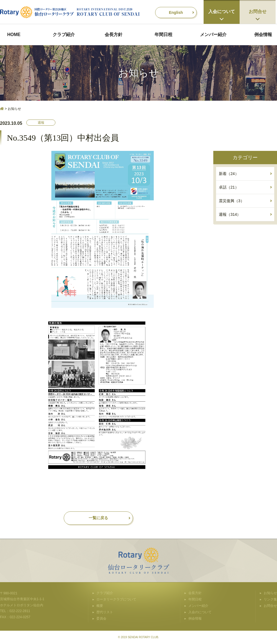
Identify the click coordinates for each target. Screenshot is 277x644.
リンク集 (270, 599)
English (176, 12)
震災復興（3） (232, 201)
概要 (100, 606)
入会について (222, 12)
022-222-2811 (20, 611)
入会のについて (200, 612)
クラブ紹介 (64, 35)
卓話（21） (229, 187)
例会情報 (263, 35)
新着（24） (229, 174)
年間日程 (163, 35)
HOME (14, 35)
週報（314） (230, 214)
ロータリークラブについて (116, 599)
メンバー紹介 (213, 35)
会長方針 (114, 35)
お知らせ (270, 593)
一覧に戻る (98, 518)
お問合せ (258, 12)
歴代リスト (105, 612)
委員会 (101, 618)
